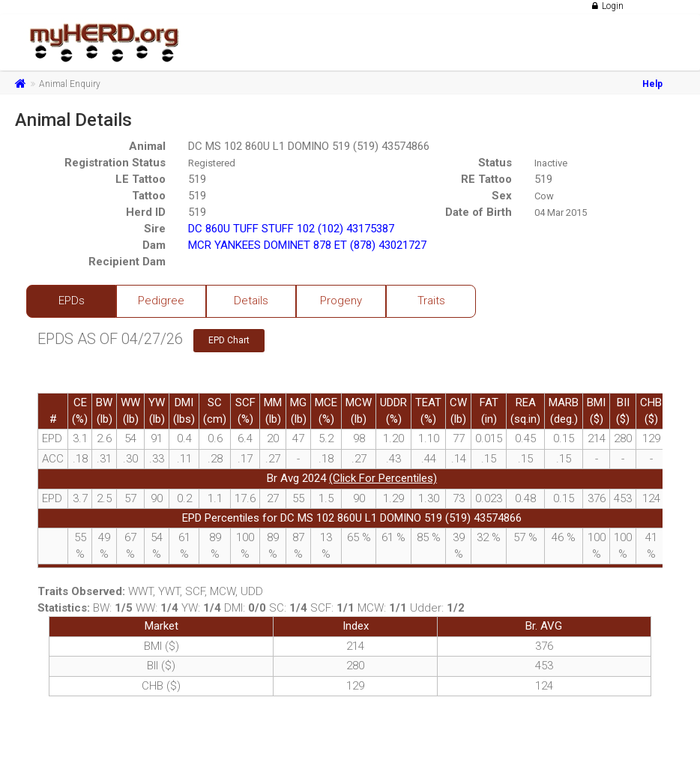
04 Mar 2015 (561, 212)
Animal (147, 146)
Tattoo (149, 196)
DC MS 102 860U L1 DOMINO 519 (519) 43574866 (309, 146)
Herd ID (146, 212)
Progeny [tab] (341, 301)
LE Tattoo (141, 179)
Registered (212, 163)
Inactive (551, 163)
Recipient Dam (127, 262)
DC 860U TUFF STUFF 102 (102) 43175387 (291, 229)
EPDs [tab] (72, 301)
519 (197, 179)
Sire (155, 229)
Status (495, 163)
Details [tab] (251, 301)
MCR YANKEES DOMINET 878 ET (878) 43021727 (307, 245)
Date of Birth (479, 212)
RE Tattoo (486, 179)
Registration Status (115, 163)
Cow (544, 196)
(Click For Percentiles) (383, 478)
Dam (154, 245)
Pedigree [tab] (161, 301)
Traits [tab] (431, 301)
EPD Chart (229, 340)
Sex (502, 196)
